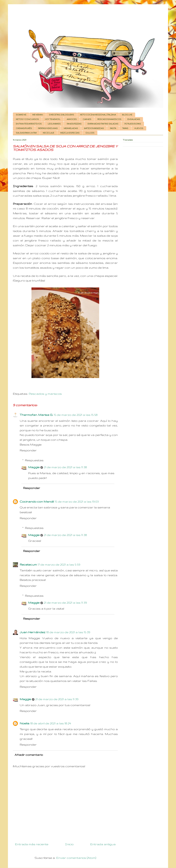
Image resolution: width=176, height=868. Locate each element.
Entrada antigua (103, 844)
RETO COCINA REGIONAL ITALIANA (98, 115)
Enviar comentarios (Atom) (76, 858)
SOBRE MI (21, 115)
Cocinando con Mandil (37, 502)
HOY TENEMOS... (53, 119)
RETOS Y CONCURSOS (27, 119)
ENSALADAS (134, 119)
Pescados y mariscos (45, 394)
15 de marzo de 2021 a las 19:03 (77, 502)
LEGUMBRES (54, 124)
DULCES (90, 133)
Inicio (69, 844)
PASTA (113, 128)
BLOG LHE (127, 115)
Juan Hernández (33, 632)
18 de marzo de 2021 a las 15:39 (68, 632)
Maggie (34, 467)
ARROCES (72, 119)
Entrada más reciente (32, 844)
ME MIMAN (38, 115)
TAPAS (125, 128)
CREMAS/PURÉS (24, 128)
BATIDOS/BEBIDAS (94, 128)
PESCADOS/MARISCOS (109, 119)
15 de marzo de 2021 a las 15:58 (76, 415)
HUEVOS (139, 128)
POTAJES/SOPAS (133, 124)
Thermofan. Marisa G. (36, 415)
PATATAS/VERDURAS (48, 128)
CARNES (87, 119)
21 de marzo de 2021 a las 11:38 (65, 467)
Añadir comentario (29, 755)
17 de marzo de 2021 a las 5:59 (59, 564)
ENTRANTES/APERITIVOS (29, 124)
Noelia (25, 723)
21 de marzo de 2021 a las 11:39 (65, 603)
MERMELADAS (71, 128)
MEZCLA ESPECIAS (70, 133)
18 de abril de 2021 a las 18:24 (51, 723)
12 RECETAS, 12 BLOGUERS (62, 115)
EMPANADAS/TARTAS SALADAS (103, 124)
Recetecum (28, 564)
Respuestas (34, 460)
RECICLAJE (48, 133)
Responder (28, 450)
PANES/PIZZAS (74, 124)
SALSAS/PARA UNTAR (26, 133)
